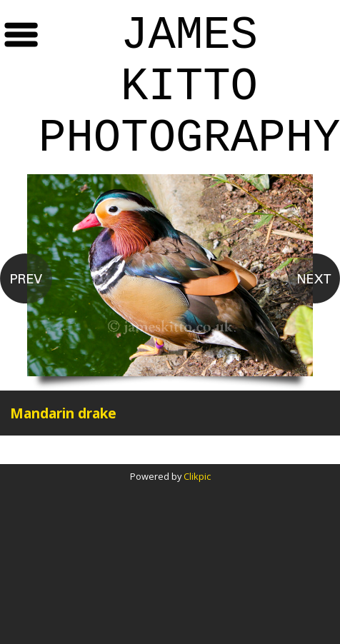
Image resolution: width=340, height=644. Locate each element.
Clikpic (197, 476)
